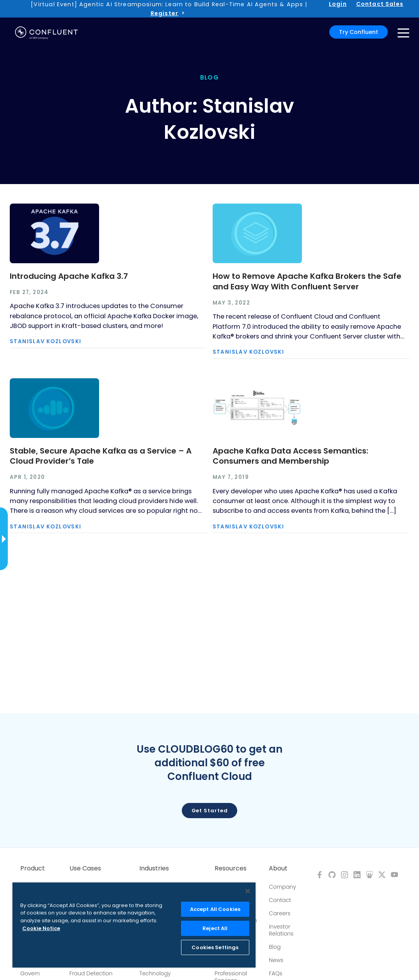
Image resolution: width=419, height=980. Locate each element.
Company (282, 887)
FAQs (275, 973)
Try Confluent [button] (359, 32)
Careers (280, 913)
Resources (231, 868)
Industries (154, 868)
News (276, 960)
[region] (134, 925)
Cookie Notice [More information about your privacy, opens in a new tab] (41, 928)
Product (33, 868)
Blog (275, 947)
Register (164, 13)
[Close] (248, 891)
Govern (30, 973)
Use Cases (85, 868)
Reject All (215, 928)
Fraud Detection (91, 973)
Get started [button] (210, 811)
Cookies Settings (215, 947)
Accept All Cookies (215, 909)
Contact (280, 900)
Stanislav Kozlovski (46, 341)
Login (338, 4)
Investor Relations (281, 930)
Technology (155, 973)
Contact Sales (380, 4)
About (278, 868)
